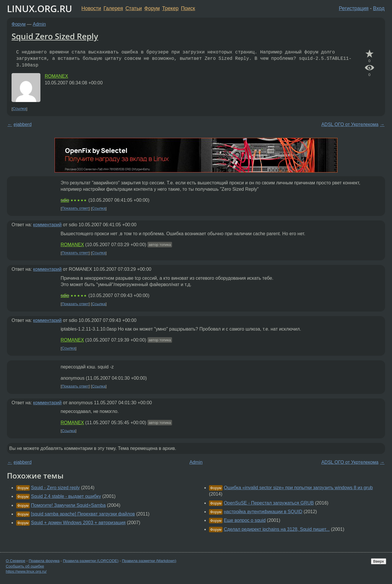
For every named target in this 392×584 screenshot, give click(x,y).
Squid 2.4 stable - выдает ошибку (66, 496)
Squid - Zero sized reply (55, 488)
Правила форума (44, 561)
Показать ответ (75, 208)
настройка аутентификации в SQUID (263, 512)
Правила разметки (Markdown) (149, 561)
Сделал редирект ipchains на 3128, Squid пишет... (277, 529)
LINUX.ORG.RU (40, 9)
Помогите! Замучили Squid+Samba (68, 505)
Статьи (134, 8)
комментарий (47, 225)
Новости (91, 8)
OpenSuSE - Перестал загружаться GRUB (269, 503)
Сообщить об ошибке (25, 566)
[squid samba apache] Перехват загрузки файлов (83, 514)
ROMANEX (56, 76)
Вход (379, 8)
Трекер (170, 8)
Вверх (379, 561)
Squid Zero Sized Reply (55, 36)
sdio (65, 200)
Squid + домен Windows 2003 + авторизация (78, 523)
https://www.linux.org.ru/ (26, 571)
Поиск (188, 8)
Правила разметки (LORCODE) (91, 561)
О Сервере (16, 561)
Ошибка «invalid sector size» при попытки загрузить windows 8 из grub (298, 488)
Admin (39, 24)
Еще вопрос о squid (245, 520)
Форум (152, 8)
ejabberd (23, 124)
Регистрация (354, 8)
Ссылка (19, 109)
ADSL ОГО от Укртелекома (350, 124)
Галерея (113, 8)
